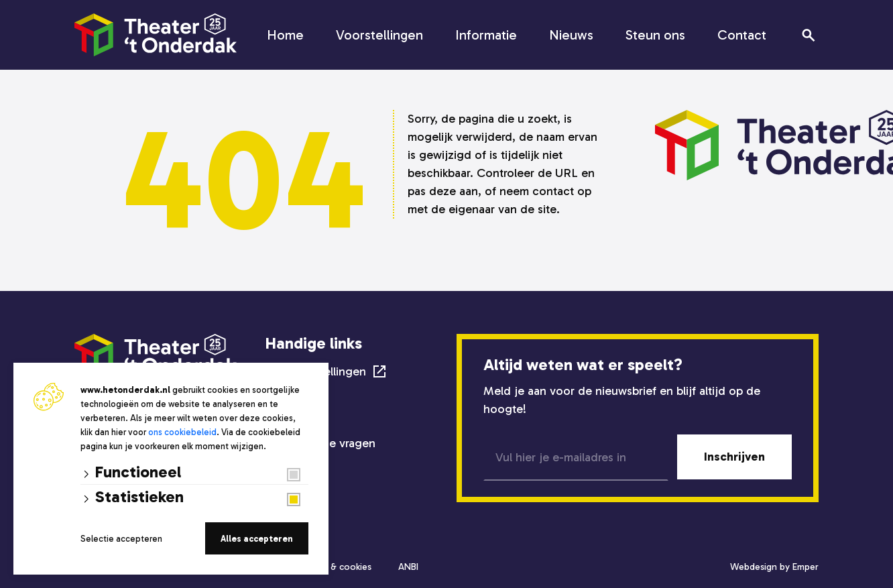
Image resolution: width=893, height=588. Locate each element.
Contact (742, 35)
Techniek (290, 420)
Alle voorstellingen (316, 371)
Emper (806, 567)
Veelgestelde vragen (320, 443)
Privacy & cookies (335, 567)
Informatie (486, 35)
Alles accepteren (257, 539)
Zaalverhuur (297, 396)
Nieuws (571, 35)
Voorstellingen (379, 35)
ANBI (408, 567)
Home (285, 35)
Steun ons (655, 35)
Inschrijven (734, 457)
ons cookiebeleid (182, 432)
